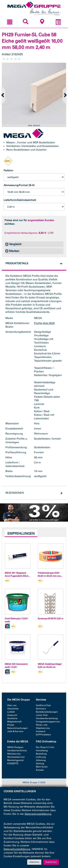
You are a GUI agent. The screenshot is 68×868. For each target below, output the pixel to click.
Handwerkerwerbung (47, 718)
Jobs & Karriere (15, 731)
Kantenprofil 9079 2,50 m (51, 619)
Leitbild (11, 712)
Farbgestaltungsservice (48, 722)
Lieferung (41, 757)
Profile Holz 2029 (44, 323)
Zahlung (40, 763)
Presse (11, 725)
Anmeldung (42, 750)
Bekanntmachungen (17, 728)
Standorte (12, 718)
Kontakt (40, 770)
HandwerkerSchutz (17, 750)
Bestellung (41, 754)
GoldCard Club (43, 705)
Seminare (41, 709)
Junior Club (42, 715)
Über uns (12, 705)
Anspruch (12, 715)
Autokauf (41, 731)
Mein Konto (42, 767)
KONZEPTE (13, 763)
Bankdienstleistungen (47, 712)
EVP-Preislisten (43, 735)
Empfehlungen (21, 534)
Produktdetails (17, 263)
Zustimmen (51, 862)
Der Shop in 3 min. (45, 747)
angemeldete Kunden (41, 220)
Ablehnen (34, 862)
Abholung (41, 760)
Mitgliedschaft (14, 722)
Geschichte (13, 709)
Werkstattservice (16, 757)
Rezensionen (15, 493)
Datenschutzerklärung (38, 814)
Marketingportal (15, 760)
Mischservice (14, 754)
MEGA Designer (15, 747)
